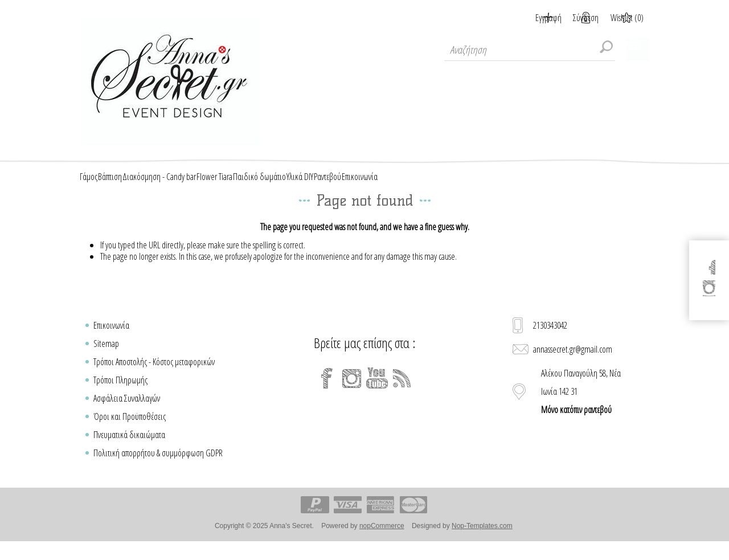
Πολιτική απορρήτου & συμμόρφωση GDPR (158, 466)
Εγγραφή (521, 18)
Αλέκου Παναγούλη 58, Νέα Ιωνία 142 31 (581, 404)
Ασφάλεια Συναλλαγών (127, 411)
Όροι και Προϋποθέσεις (130, 430)
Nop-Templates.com (482, 539)
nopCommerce (382, 539)
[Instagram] (352, 391)
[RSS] (402, 391)
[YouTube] (377, 391)
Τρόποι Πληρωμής (120, 393)
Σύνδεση (572, 18)
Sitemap (106, 357)
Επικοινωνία (111, 338)
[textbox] (530, 50)
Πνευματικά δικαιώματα (129, 448)
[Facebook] (327, 391)
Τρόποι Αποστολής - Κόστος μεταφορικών (154, 375)
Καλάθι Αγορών (638, 50)
